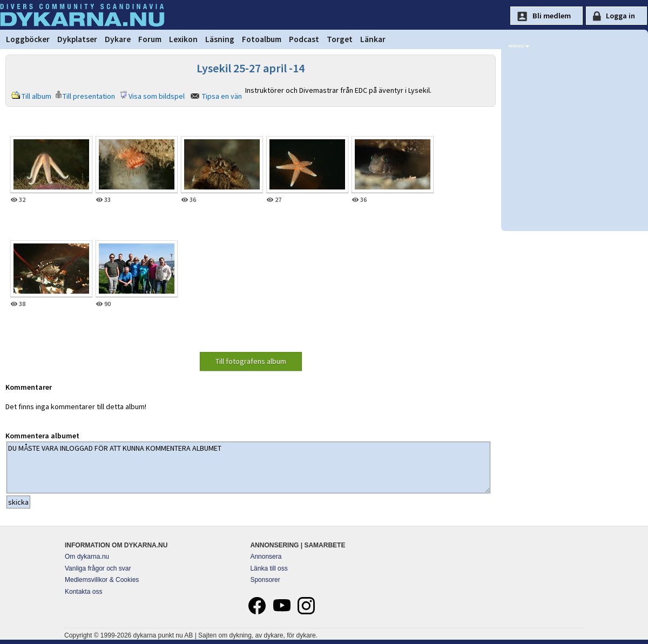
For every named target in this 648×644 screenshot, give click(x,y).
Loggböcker (28, 39)
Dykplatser (77, 39)
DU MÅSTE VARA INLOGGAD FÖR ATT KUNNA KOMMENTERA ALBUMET (248, 467)
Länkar (373, 39)
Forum (150, 39)
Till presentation (89, 96)
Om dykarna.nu (87, 557)
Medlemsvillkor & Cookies (102, 580)
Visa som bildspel (157, 96)
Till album (36, 96)
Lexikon (183, 39)
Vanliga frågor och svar (98, 568)
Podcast (304, 39)
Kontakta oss (83, 592)
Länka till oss (269, 568)
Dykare (118, 39)
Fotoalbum (262, 39)
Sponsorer (265, 580)
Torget (340, 39)
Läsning (220, 39)
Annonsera (266, 557)
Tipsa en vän (222, 96)
